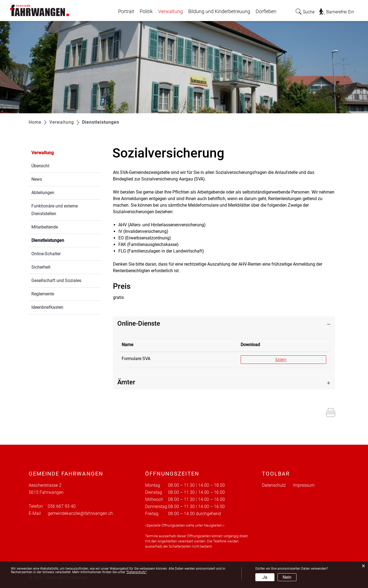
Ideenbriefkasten (47, 307)
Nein (287, 577)
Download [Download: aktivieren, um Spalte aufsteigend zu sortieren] (250, 345)
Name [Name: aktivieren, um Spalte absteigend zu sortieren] (128, 345)
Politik (146, 11)
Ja (265, 577)
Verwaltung (170, 11)
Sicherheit (41, 267)
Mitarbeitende (45, 227)
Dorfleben (266, 11)
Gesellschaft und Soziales (56, 280)
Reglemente (43, 294)
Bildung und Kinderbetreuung (219, 11)
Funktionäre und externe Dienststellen (55, 210)
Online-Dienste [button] (139, 323)
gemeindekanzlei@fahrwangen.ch (80, 513)
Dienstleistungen (61, 240)
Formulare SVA (136, 359)
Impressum (304, 485)
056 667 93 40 (62, 506)
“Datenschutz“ (136, 572)
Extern (288, 359)
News (37, 179)
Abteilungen (43, 193)
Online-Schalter (46, 254)
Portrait (126, 11)
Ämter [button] (126, 382)
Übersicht (40, 166)
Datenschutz (274, 485)
